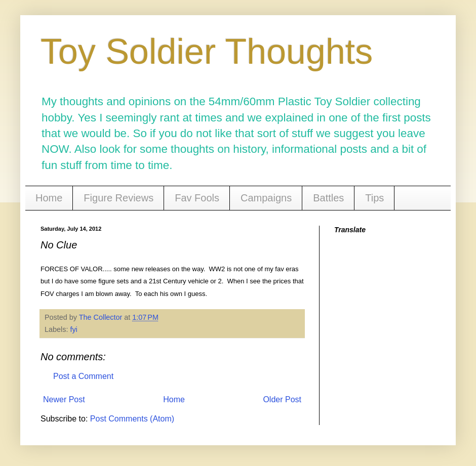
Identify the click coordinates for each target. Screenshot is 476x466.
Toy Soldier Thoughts (207, 52)
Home (49, 198)
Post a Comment (83, 376)
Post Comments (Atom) (132, 419)
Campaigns (266, 198)
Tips (374, 198)
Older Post (282, 399)
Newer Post (64, 399)
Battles (328, 198)
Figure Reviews (118, 198)
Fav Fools (197, 198)
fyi (73, 329)
